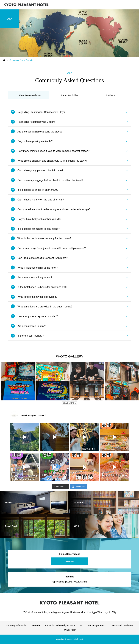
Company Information (17, 625)
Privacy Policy (69, 630)
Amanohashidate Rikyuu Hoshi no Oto (64, 625)
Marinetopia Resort (97, 625)
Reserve (69, 561)
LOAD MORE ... (70, 403)
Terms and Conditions (122, 625)
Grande (36, 625)
